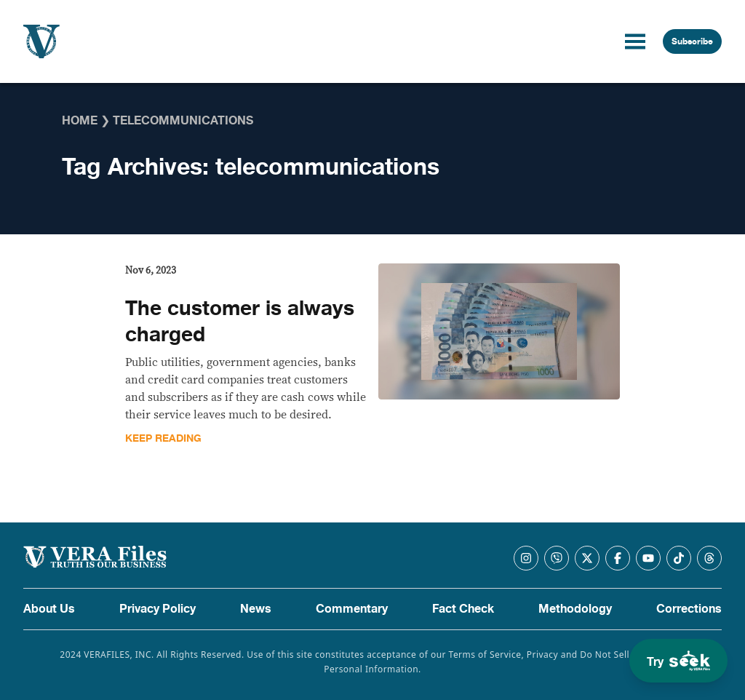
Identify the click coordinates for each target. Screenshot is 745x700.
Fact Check (463, 609)
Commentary (352, 609)
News (256, 609)
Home (80, 121)
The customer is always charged (240, 322)
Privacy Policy (158, 609)
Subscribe (692, 41)
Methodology (575, 609)
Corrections (689, 609)
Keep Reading (163, 438)
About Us (49, 609)
